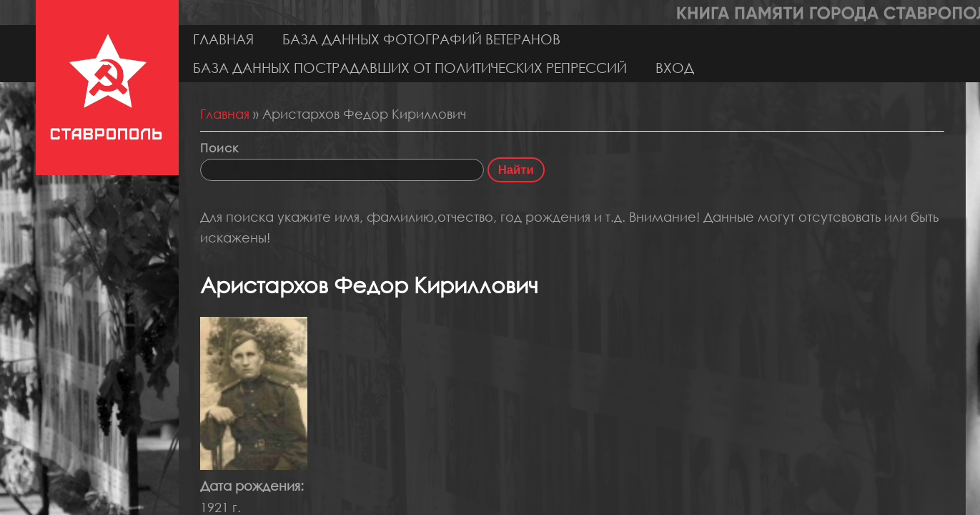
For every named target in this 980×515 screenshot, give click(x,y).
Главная (223, 39)
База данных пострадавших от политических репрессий (410, 68)
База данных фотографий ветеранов (421, 39)
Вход (675, 68)
